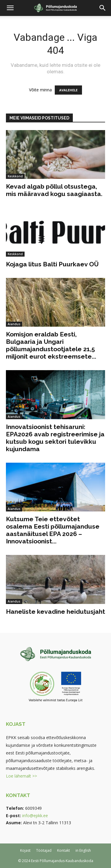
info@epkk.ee (35, 816)
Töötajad (44, 850)
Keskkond (15, 176)
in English (83, 850)
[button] (10, 8)
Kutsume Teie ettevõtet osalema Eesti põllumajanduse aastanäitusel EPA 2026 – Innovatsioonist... (53, 530)
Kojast (25, 850)
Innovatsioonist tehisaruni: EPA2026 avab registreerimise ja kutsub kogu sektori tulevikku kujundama (55, 438)
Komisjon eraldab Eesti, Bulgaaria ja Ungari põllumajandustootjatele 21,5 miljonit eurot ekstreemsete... (51, 345)
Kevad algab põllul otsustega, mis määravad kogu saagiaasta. (54, 190)
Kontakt (63, 850)
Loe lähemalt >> (21, 776)
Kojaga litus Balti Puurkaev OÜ (52, 264)
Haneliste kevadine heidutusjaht (55, 612)
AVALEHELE (68, 90)
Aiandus (14, 324)
